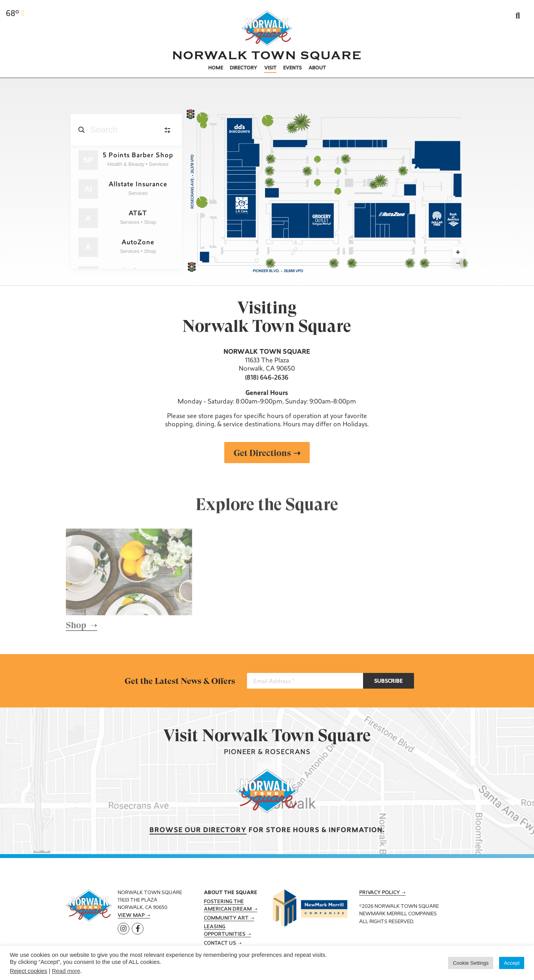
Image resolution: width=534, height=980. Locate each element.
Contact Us (220, 944)
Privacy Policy (380, 893)
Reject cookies (28, 971)
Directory (243, 68)
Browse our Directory (198, 830)
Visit (270, 68)
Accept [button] (512, 963)
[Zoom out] (458, 263)
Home (216, 68)
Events (292, 68)
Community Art (226, 918)
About (317, 68)
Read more (66, 971)
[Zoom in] (458, 252)
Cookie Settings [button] (471, 963)
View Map (131, 916)
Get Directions (262, 453)
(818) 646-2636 (267, 378)
